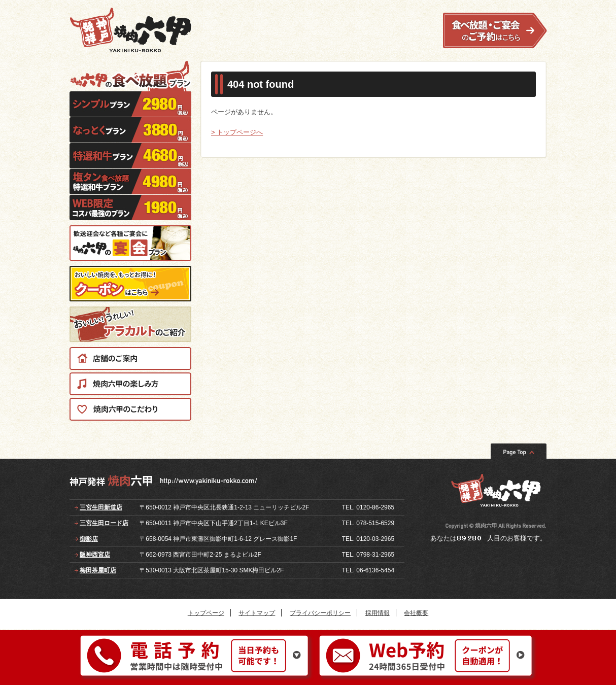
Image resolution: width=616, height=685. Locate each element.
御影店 (89, 539)
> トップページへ (237, 132)
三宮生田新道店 (101, 507)
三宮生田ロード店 (104, 523)
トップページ (206, 613)
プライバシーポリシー (320, 613)
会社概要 (416, 613)
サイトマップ (257, 613)
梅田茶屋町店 (98, 570)
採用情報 (378, 613)
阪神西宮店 (95, 555)
